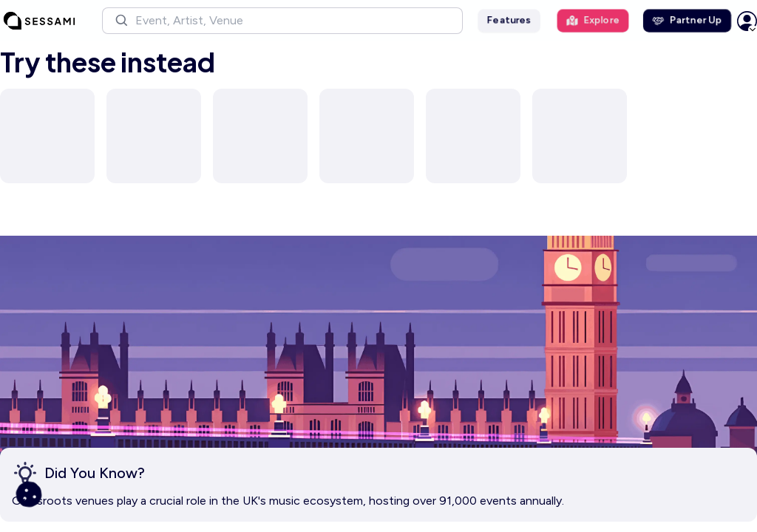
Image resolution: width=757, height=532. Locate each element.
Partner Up (687, 20)
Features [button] (509, 20)
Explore (593, 20)
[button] (282, 21)
